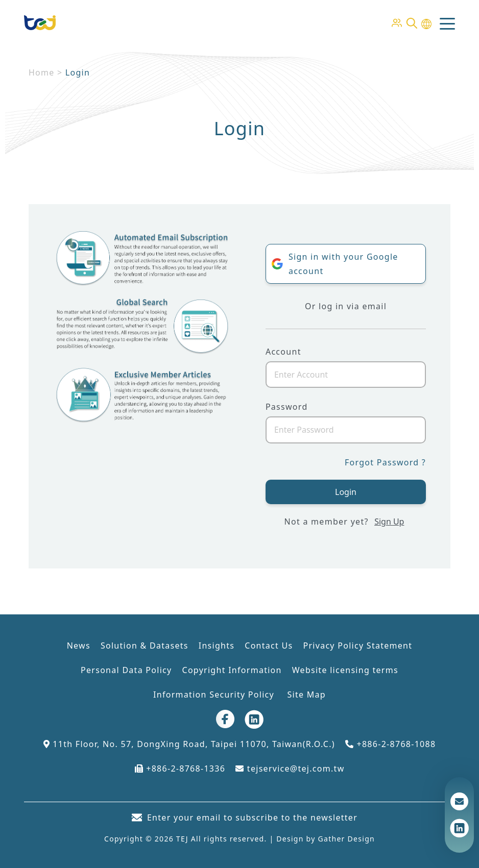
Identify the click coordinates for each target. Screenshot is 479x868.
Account (283, 352)
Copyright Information (232, 670)
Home (42, 72)
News (79, 646)
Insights (217, 646)
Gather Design (346, 839)
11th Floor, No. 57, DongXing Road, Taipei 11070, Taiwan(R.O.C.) (189, 744)
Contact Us (269, 646)
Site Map (306, 695)
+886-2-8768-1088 (391, 744)
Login (346, 492)
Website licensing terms (345, 670)
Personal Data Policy (126, 670)
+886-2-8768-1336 (180, 768)
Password (287, 407)
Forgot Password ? (385, 462)
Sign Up (389, 522)
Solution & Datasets (145, 646)
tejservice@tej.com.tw (290, 768)
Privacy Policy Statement (357, 646)
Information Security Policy (215, 695)
